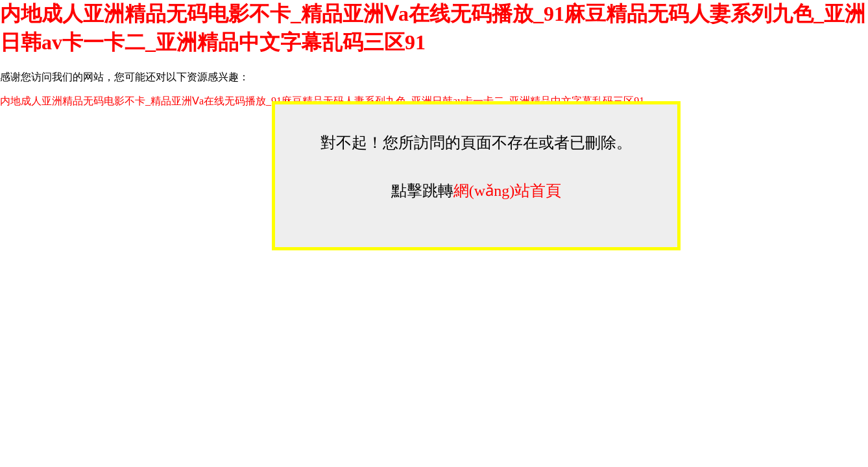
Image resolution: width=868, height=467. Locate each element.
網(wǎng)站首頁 (507, 191)
